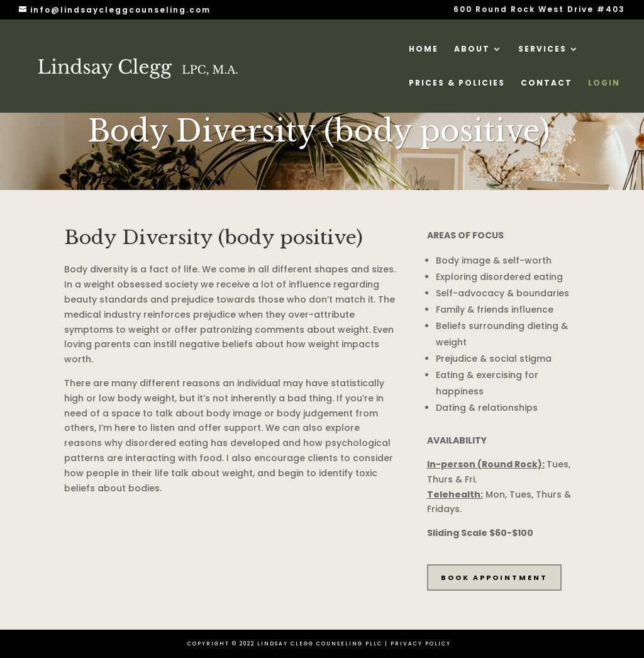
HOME (424, 49)
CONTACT (547, 83)
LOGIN (604, 83)
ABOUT (472, 49)
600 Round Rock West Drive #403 (539, 10)
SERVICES (542, 49)
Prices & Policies (457, 83)
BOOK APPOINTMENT (494, 577)
